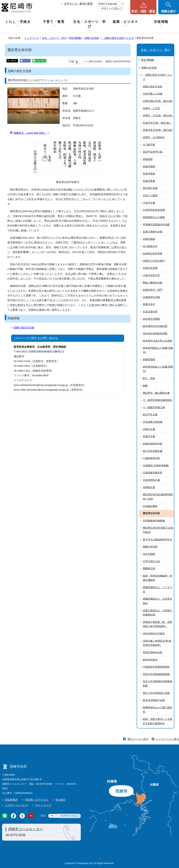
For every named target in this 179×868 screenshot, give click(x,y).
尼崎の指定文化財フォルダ (118, 38)
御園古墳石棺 (150, 547)
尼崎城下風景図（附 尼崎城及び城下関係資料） (157, 624)
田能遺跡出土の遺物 (154, 217)
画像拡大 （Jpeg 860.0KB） (32, 133)
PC (52, 816)
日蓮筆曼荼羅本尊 (153, 473)
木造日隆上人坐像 (153, 94)
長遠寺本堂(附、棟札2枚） (157, 123)
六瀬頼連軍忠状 (151, 458)
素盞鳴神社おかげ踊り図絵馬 (157, 710)
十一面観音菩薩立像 (154, 407)
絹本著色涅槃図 (151, 319)
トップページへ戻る (167, 739)
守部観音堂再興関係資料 (156, 667)
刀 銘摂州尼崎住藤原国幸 (157, 400)
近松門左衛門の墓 (153, 152)
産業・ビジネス (125, 22)
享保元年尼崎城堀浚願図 (156, 674)
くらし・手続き (18, 22)
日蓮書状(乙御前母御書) (156, 466)
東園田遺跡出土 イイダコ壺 (157, 590)
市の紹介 (61, 800)
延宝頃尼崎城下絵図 (154, 700)
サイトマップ (43, 805)
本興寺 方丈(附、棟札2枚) (158, 116)
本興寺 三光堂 (151, 108)
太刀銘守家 (149, 145)
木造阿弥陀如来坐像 (154, 210)
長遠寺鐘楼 (149, 167)
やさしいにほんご (112, 8)
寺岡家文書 (149, 487)
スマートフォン (70, 816)
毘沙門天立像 (150, 415)
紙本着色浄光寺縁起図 (155, 326)
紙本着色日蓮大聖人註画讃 (157, 341)
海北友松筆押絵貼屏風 (155, 334)
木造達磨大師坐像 (153, 422)
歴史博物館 (75, 38)
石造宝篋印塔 (150, 312)
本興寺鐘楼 (149, 239)
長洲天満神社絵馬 (153, 652)
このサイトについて (17, 805)
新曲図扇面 (149, 360)
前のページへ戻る (138, 739)
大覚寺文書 (149, 203)
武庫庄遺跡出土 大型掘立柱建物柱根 (157, 613)
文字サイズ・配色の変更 (78, 4)
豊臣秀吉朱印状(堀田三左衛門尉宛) (158, 530)
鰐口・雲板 (149, 378)
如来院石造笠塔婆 (153, 254)
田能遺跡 (148, 159)
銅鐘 (145, 386)
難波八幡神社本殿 (153, 283)
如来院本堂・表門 (153, 290)
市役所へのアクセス (37, 800)
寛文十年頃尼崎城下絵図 (156, 693)
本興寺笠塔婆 (150, 268)
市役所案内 (11, 800)
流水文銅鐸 (149, 554)
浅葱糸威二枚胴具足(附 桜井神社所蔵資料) (157, 643)
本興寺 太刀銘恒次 (154, 137)
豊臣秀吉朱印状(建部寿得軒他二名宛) (158, 497)
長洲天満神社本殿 (153, 232)
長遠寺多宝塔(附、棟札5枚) (158, 130)
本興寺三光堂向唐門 (154, 261)
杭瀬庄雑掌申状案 (153, 444)
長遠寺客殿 (149, 174)
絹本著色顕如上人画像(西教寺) (158, 369)
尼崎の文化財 (92, 38)
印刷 (72, 62)
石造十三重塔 (150, 195)
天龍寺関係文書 (151, 480)
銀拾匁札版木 (150, 660)
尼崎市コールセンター (26, 829)
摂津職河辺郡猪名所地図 (156, 225)
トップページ (32, 38)
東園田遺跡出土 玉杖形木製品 (157, 601)
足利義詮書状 (150, 506)
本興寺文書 (149, 429)
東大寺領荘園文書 (153, 451)
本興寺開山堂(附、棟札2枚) (158, 101)
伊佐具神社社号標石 (154, 634)
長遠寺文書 (149, 436)
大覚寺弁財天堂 (151, 275)
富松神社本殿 (150, 188)
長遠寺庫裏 (149, 181)
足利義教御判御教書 (154, 521)
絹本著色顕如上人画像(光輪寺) (158, 350)
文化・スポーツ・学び (89, 24)
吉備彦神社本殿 (151, 297)
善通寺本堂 (149, 304)
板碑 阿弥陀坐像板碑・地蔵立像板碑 (157, 578)
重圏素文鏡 (149, 569)
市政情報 (161, 22)
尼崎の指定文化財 (24, 328)
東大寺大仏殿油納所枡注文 (157, 540)
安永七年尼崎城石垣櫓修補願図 (157, 684)
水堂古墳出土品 (151, 561)
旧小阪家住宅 (150, 246)
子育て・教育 (54, 22)
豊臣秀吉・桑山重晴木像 (156, 393)
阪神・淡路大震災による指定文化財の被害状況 (157, 721)
